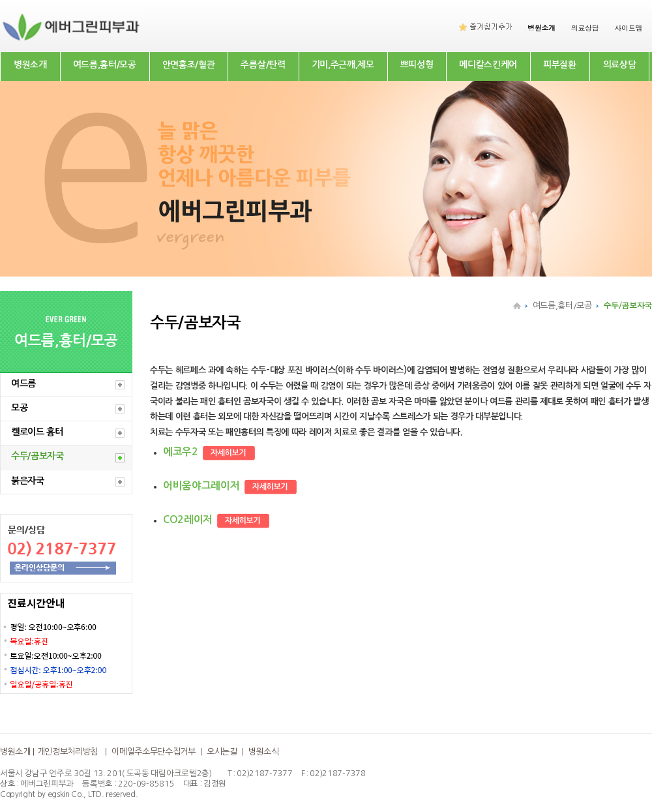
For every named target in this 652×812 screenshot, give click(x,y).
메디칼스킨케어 (488, 65)
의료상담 (585, 28)
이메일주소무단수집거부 (153, 752)
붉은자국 (28, 481)
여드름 (23, 383)
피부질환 (560, 65)
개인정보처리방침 (67, 752)
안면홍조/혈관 (189, 65)
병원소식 (264, 752)
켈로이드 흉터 (37, 432)
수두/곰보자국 (37, 456)
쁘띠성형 (417, 65)
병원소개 (30, 65)
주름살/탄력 (263, 65)
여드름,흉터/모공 (105, 65)
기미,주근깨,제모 (343, 65)
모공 (19, 408)
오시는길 (222, 752)
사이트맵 (628, 28)
